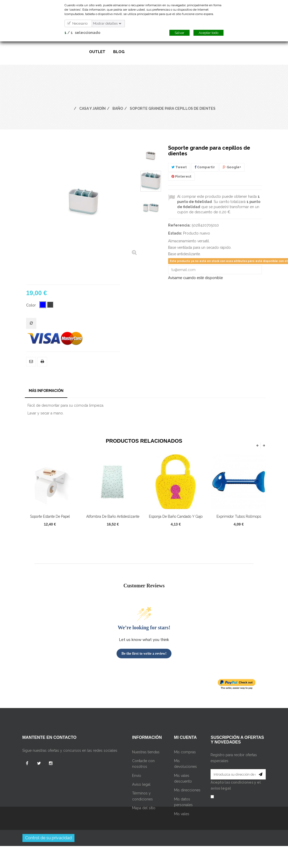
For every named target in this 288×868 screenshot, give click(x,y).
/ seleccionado (82, 33)
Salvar (179, 33)
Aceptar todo (208, 33)
